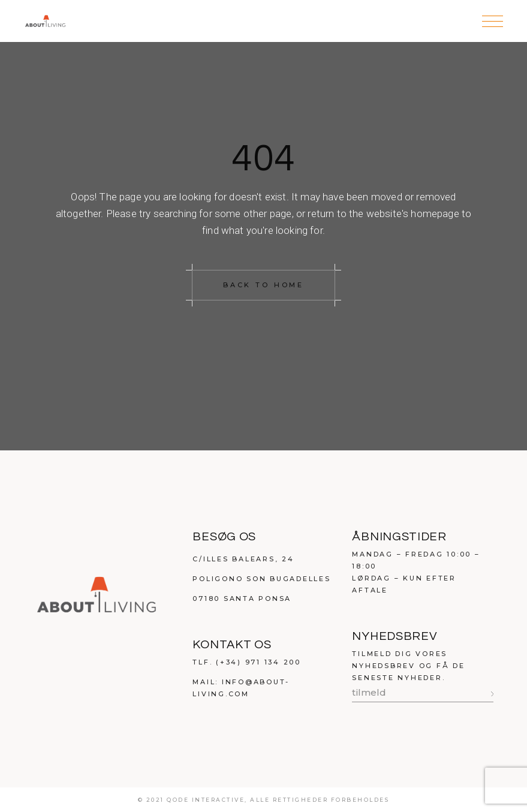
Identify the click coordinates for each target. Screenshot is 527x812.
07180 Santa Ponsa (242, 599)
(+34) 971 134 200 (258, 662)
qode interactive (206, 800)
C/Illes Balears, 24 (243, 559)
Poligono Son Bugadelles (261, 579)
